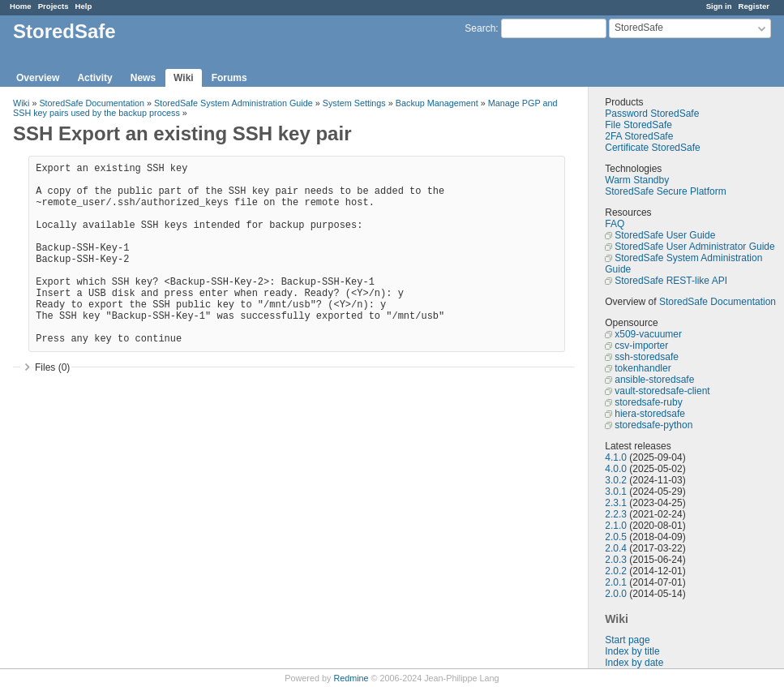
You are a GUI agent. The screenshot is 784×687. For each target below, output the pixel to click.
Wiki (184, 78)
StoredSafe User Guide (665, 235)
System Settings (354, 103)
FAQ (615, 224)
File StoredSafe (638, 125)
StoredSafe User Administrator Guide (694, 247)
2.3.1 (616, 503)
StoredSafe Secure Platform (665, 191)
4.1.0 (616, 457)
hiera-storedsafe (650, 414)
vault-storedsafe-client (662, 391)
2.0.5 (616, 537)
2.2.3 (616, 514)
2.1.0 (616, 526)
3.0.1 (616, 492)
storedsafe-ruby (648, 402)
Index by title (632, 651)
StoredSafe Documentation (718, 302)
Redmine (351, 678)
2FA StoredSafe (639, 136)
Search (480, 28)
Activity (94, 78)
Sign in (719, 6)
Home (21, 6)
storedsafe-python (653, 425)
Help (84, 6)
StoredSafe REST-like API (671, 281)
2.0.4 (616, 548)
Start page (627, 640)
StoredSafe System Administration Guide (233, 103)
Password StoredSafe (652, 114)
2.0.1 (616, 582)
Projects (54, 6)
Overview (38, 78)
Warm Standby (637, 180)
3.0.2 (616, 480)
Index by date (634, 663)
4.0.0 (616, 469)
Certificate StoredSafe (652, 148)
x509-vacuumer (648, 334)
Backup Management (437, 103)
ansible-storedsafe (654, 380)
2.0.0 (616, 594)
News (143, 78)
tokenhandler (643, 368)
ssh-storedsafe (647, 357)
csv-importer (641, 346)
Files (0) (52, 367)
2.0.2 (616, 571)
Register (754, 6)
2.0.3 (616, 560)
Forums (229, 78)
